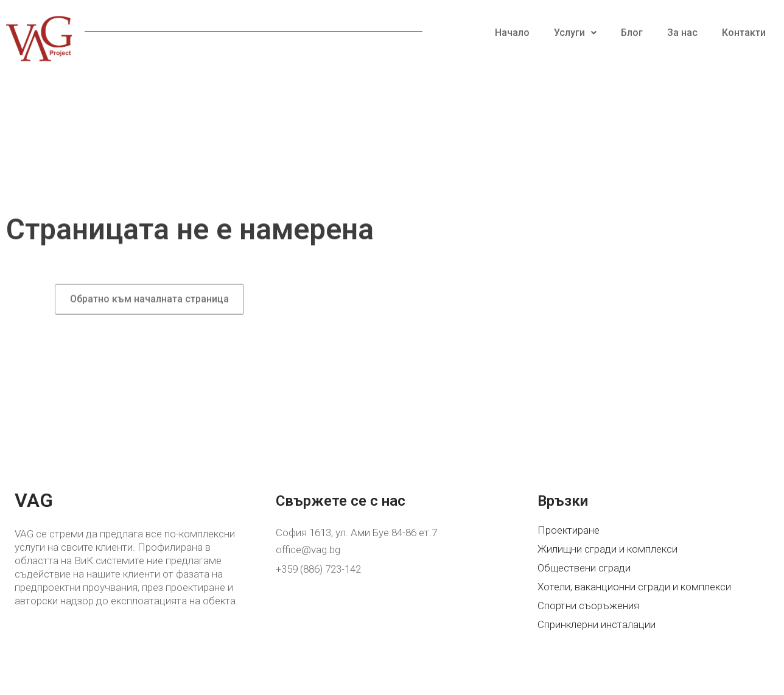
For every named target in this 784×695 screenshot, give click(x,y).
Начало (512, 33)
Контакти (744, 33)
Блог (632, 33)
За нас (682, 33)
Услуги (575, 33)
